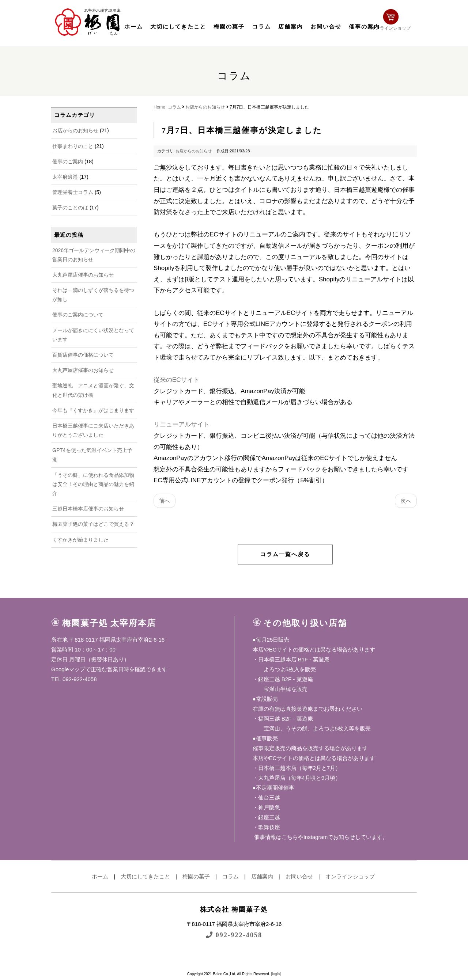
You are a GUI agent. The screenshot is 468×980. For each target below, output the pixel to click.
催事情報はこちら (275, 837)
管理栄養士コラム (73, 192)
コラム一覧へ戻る (285, 554)
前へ (165, 501)
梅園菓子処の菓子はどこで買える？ (93, 524)
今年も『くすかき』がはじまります (93, 410)
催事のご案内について (78, 315)
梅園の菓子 (229, 27)
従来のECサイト (177, 380)
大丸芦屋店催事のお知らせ (83, 275)
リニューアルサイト (182, 424)
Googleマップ (68, 669)
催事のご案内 (68, 162)
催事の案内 (364, 27)
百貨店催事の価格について (83, 355)
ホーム (134, 27)
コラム (262, 27)
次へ (406, 501)
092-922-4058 (234, 935)
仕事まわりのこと (73, 146)
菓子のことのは (70, 208)
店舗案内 (291, 27)
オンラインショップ (393, 21)
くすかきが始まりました (80, 540)
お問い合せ (326, 27)
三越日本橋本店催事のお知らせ (88, 509)
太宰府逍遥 (65, 177)
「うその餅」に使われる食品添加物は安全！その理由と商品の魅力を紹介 (93, 484)
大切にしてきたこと (178, 27)
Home (159, 107)
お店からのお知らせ (75, 130)
